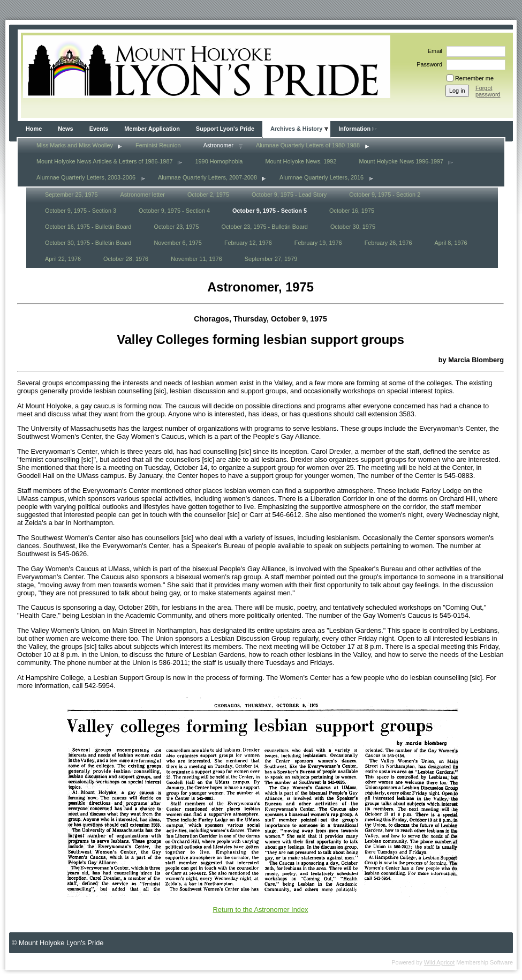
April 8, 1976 (451, 243)
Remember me (474, 78)
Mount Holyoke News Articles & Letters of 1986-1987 (104, 161)
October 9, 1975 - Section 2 (385, 194)
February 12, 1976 (248, 243)
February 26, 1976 (388, 243)
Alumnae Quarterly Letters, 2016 (321, 177)
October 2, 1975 (208, 194)
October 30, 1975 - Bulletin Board (88, 243)
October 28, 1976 (126, 259)
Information (354, 129)
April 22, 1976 (63, 259)
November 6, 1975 (177, 243)
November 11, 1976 (196, 259)
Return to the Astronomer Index (261, 910)
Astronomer (218, 145)
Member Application (152, 129)
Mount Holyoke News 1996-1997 (401, 161)
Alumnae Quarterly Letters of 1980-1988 (308, 145)
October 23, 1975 (176, 227)
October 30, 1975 (353, 227)
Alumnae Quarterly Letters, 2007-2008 (207, 177)
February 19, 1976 (318, 243)
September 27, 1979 (271, 259)
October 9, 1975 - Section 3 (81, 211)
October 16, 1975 (352, 211)
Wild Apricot (439, 962)
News (65, 129)
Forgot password (488, 91)
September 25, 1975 (71, 194)
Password (428, 64)
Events (99, 129)
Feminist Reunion (158, 145)
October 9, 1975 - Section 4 (174, 211)
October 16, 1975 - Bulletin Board (88, 227)
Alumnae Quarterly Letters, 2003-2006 (86, 177)
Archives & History (296, 129)
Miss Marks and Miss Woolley (75, 145)
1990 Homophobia (219, 161)
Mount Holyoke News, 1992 (301, 161)
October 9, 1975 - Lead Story (289, 194)
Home (34, 129)
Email (433, 51)
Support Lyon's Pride (225, 129)
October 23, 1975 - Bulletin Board (264, 227)
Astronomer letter (143, 194)
